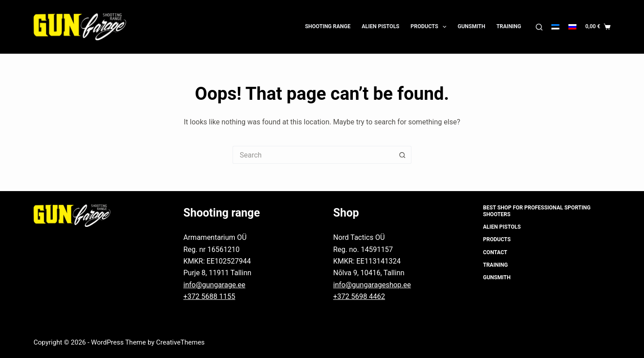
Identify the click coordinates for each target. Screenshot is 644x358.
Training (509, 26)
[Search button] (402, 155)
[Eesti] (555, 27)
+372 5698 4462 (359, 296)
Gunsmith (471, 26)
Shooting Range (328, 26)
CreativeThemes (180, 342)
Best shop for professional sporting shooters (537, 211)
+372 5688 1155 (209, 296)
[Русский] (572, 27)
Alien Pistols (381, 26)
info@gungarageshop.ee (372, 285)
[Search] (539, 27)
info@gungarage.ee (214, 285)
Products (430, 27)
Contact (495, 252)
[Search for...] (313, 155)
